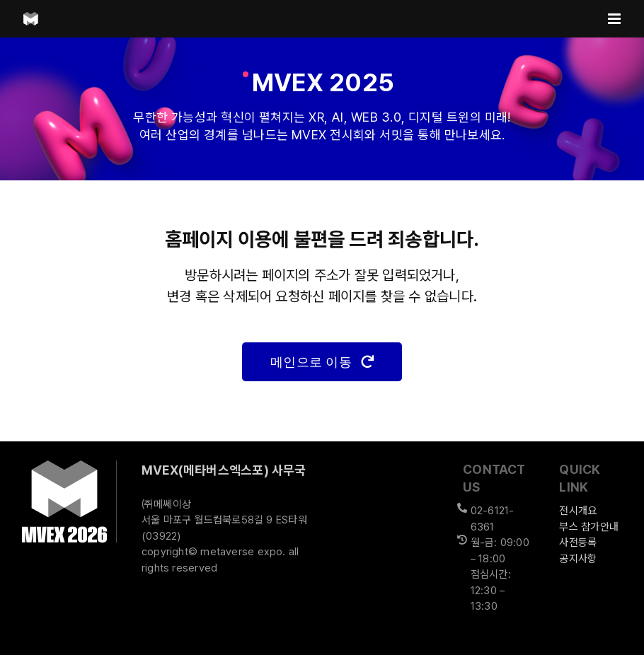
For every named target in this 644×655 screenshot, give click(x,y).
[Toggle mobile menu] (615, 19)
